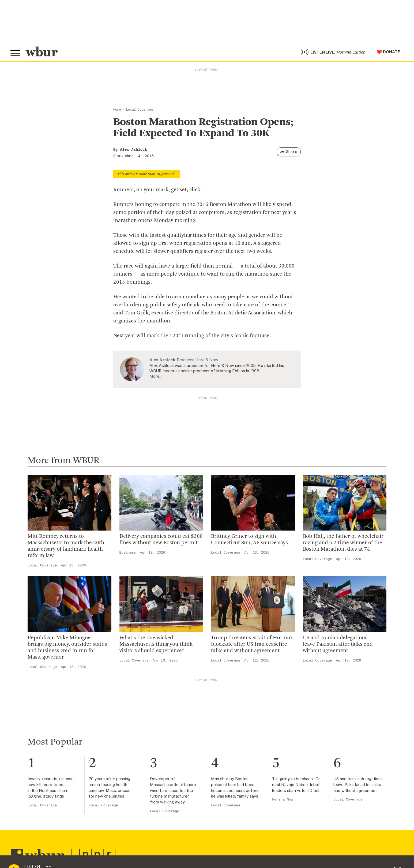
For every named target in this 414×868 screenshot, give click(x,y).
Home (117, 112)
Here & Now (283, 802)
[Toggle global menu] (16, 54)
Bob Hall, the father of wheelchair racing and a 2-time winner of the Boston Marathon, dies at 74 (343, 545)
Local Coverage (140, 112)
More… (156, 378)
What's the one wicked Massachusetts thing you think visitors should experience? (156, 647)
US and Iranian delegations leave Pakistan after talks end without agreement (338, 647)
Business (128, 555)
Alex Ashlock (133, 152)
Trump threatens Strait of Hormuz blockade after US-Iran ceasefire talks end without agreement (252, 647)
